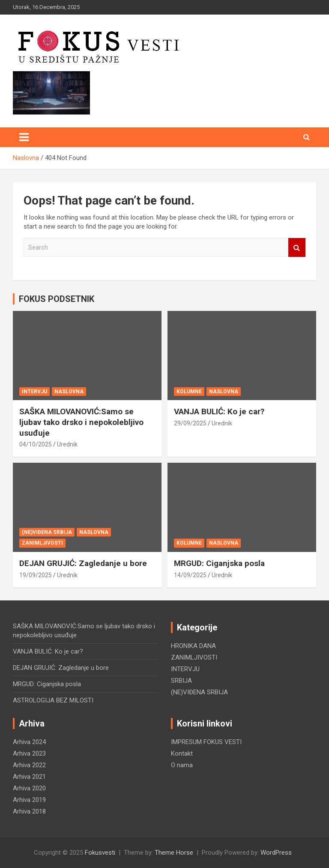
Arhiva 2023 (29, 753)
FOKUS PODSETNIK (57, 299)
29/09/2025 (190, 423)
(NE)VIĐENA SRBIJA (47, 532)
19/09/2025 (36, 575)
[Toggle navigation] (24, 137)
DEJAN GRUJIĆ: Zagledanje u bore (83, 563)
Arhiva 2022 (29, 765)
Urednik (67, 444)
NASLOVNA (69, 392)
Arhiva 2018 (29, 811)
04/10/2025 (36, 444)
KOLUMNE (189, 392)
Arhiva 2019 (29, 800)
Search (297, 248)
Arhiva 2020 (29, 788)
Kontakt (182, 753)
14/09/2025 (190, 575)
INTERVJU (34, 392)
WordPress (276, 853)
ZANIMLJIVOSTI (42, 543)
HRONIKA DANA (193, 646)
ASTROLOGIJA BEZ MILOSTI (53, 700)
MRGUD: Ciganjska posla (219, 563)
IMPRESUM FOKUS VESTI (206, 742)
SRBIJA (181, 681)
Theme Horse (174, 853)
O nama (182, 765)
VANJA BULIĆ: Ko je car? (219, 411)
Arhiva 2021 (29, 777)
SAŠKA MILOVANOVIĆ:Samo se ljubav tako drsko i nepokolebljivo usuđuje (81, 422)
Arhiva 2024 (29, 742)
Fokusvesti (100, 853)
